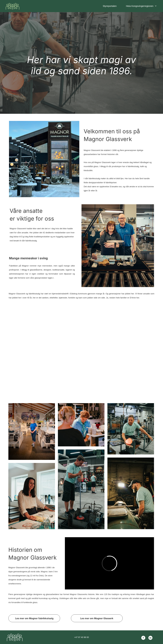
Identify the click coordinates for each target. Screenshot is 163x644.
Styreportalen (110, 6)
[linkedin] (150, 638)
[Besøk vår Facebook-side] (143, 638)
